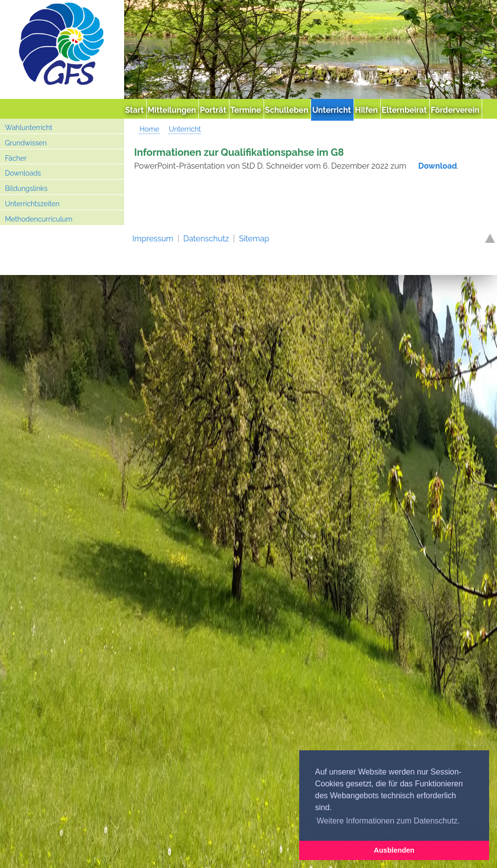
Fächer (16, 158)
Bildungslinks (26, 188)
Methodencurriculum (39, 219)
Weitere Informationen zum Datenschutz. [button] (388, 821)
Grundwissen (26, 143)
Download (438, 166)
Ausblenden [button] (394, 850)
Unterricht (185, 129)
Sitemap (254, 239)
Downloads (23, 173)
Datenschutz (206, 239)
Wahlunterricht (29, 128)
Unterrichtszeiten (32, 204)
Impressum (153, 239)
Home (149, 129)
